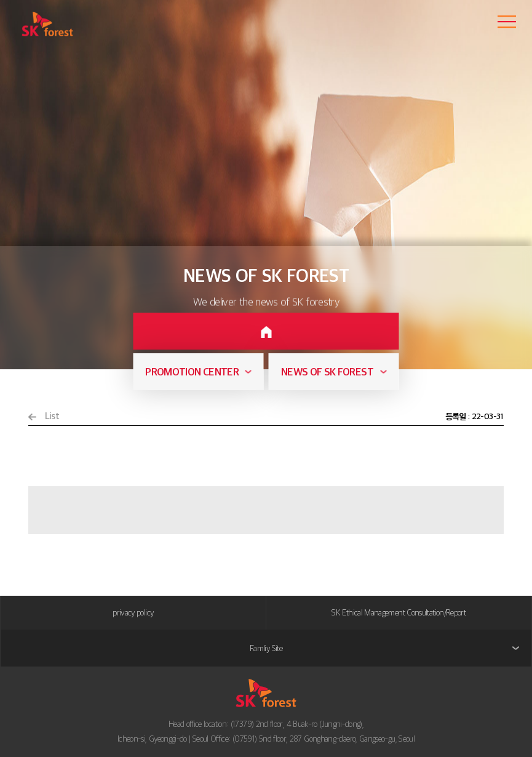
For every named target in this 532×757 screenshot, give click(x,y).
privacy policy (133, 612)
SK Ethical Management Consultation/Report (399, 612)
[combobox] (198, 372)
